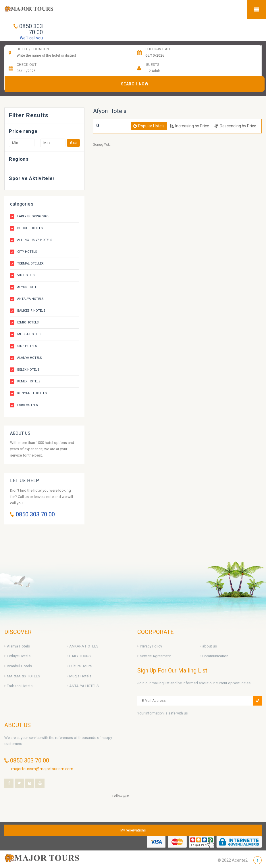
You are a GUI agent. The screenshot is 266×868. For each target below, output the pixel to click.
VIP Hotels (26, 275)
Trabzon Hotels (20, 686)
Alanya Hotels (30, 358)
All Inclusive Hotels (35, 240)
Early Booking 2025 (33, 216)
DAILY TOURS (80, 656)
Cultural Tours (80, 666)
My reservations (133, 830)
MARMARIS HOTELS (23, 676)
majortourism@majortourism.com (42, 769)
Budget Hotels (30, 228)
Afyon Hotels (29, 287)
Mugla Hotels (29, 334)
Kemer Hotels (29, 381)
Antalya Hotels (30, 299)
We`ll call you (31, 38)
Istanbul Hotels (19, 666)
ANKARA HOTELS (84, 646)
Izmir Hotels (28, 322)
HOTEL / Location (33, 49)
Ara (73, 143)
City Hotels (27, 252)
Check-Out (27, 65)
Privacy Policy (151, 646)
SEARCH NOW (135, 84)
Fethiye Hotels (19, 656)
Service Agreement (155, 656)
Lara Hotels (28, 405)
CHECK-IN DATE (158, 49)
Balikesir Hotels (31, 311)
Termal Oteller (30, 264)
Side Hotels (27, 346)
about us (210, 646)
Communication (215, 656)
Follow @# (121, 796)
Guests (153, 65)
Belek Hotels (28, 370)
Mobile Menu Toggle (257, 9)
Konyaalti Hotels (32, 393)
